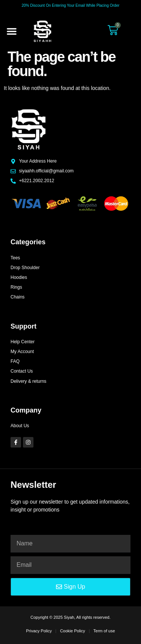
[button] (12, 31)
